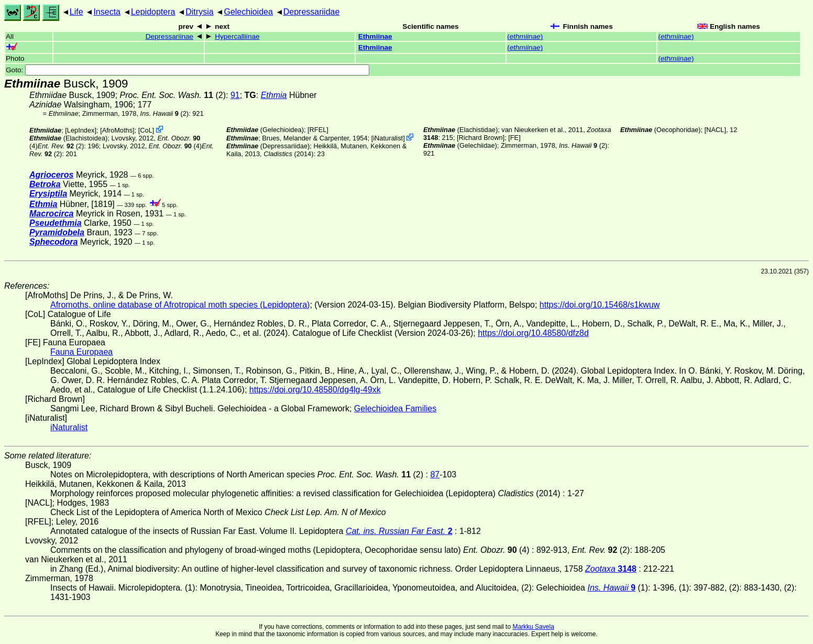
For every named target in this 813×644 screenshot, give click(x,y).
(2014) (288, 154)
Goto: (188, 70)
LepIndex (81, 130)
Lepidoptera (153, 12)
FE (514, 138)
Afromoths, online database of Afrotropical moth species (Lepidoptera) (180, 305)
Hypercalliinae (237, 36)
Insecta (107, 12)
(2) (173, 95)
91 (235, 95)
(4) (175, 146)
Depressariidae (312, 12)
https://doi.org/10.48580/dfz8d (533, 333)
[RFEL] (318, 130)
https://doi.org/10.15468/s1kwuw (600, 305)
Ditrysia (199, 12)
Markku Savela (533, 627)
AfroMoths (117, 130)
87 (435, 474)
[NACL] (715, 130)
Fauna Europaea (81, 352)
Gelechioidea (248, 12)
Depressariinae (169, 36)
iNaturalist (388, 138)
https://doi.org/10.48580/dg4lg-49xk (315, 390)
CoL (146, 130)
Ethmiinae (375, 36)
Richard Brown (481, 138)
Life (76, 12)
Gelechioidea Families (395, 408)
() (525, 36)
